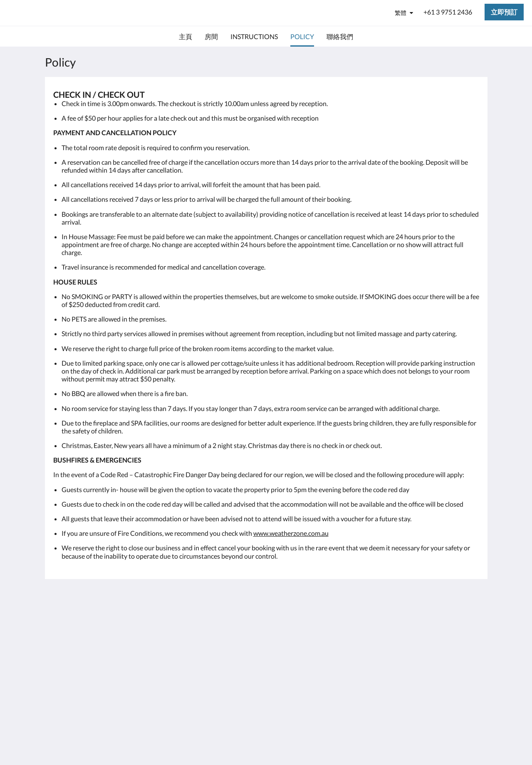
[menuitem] (186, 37)
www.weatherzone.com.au (291, 533)
